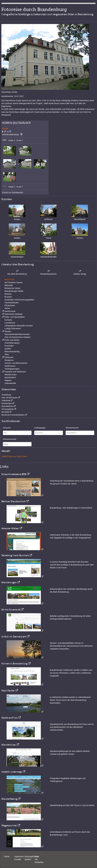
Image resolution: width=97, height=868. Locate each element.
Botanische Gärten (12, 288)
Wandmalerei (10, 377)
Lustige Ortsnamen (13, 328)
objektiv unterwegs (12, 772)
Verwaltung (6, 395)
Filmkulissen (10, 305)
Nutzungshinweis (32, 856)
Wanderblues (9, 745)
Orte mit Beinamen (10, 398)
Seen (7, 354)
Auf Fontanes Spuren (13, 282)
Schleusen (9, 357)
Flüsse (7, 308)
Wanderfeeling (9, 799)
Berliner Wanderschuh (13, 501)
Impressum (19, 856)
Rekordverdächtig (12, 352)
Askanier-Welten (10, 528)
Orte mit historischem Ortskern (18, 337)
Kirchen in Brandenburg (14, 664)
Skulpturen (9, 360)
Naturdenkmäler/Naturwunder (17, 334)
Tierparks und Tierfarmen (15, 372)
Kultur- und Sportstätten (15, 317)
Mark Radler (8, 691)
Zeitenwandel (10, 383)
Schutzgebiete (8, 409)
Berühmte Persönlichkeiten (13, 415)
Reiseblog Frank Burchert (15, 555)
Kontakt (18, 859)
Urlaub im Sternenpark (14, 637)
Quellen (8, 349)
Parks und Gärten (12, 340)
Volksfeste (6, 400)
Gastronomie (10, 311)
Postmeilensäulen (12, 343)
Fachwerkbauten (12, 303)
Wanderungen (9, 582)
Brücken (8, 294)
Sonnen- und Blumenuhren (16, 363)
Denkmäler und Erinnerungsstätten (19, 300)
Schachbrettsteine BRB (14, 474)
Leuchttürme (10, 323)
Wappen (8, 380)
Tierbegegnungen (12, 369)
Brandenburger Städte (14, 291)
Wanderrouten (11, 375)
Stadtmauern (10, 366)
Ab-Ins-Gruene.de (11, 610)
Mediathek (39, 862)
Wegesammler (9, 825)
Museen (8, 331)
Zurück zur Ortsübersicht (12, 192)
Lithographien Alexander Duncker (19, 326)
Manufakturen (7, 406)
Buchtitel (5, 412)
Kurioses (8, 320)
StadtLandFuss (9, 718)
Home (7, 856)
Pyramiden (9, 346)
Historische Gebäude (13, 314)
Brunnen (8, 297)
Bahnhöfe (9, 285)
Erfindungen (7, 403)
